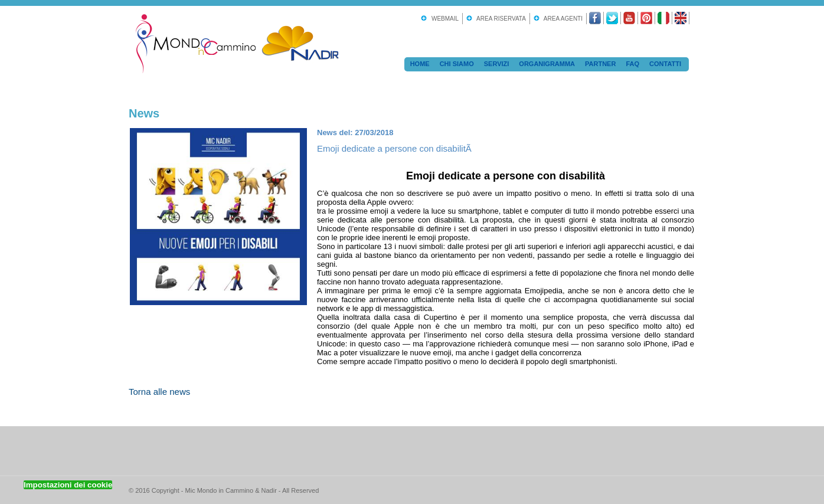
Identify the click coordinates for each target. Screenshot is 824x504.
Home (420, 64)
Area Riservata (500, 19)
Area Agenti (562, 19)
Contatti (665, 64)
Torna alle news (159, 392)
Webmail (443, 19)
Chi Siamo (457, 64)
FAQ (632, 64)
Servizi (497, 64)
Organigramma (547, 64)
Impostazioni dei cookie (68, 485)
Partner (600, 64)
